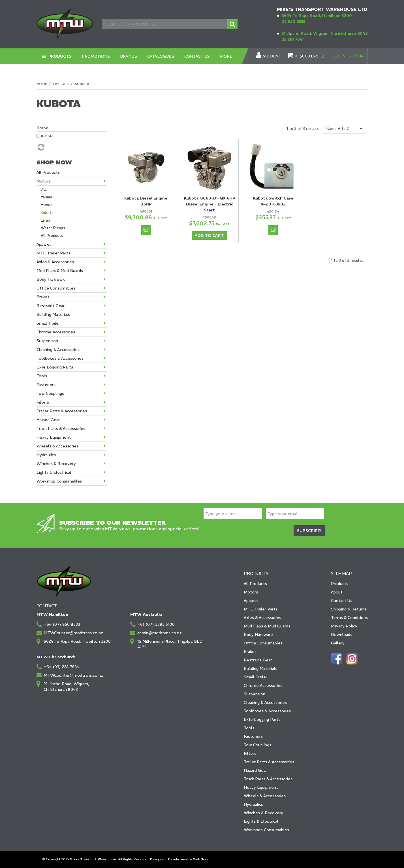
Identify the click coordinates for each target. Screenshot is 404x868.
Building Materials (260, 668)
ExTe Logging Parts (262, 719)
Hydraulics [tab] (46, 455)
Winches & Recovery (263, 813)
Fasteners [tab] (46, 385)
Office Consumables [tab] (56, 288)
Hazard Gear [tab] (48, 420)
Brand (42, 128)
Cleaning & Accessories (265, 702)
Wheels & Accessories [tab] (57, 446)
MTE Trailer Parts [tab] (53, 253)
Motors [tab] (44, 181)
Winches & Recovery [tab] (56, 464)
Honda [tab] (47, 205)
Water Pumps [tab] (53, 228)
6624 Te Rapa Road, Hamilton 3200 (317, 16)
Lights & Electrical (261, 821)
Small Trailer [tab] (48, 323)
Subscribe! (309, 531)
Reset (40, 147)
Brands (129, 56)
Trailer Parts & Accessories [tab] (62, 411)
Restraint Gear (258, 660)
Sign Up (356, 56)
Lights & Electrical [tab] (54, 472)
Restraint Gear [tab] (51, 306)
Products (60, 56)
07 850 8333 (293, 22)
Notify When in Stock (146, 230)
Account (272, 56)
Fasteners (253, 736)
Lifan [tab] (45, 220)
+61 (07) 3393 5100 (156, 624)
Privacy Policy (344, 626)
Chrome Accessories (263, 685)
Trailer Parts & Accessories (269, 762)
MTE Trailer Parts (261, 609)
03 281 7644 (293, 39)
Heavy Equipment (261, 787)
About (337, 592)
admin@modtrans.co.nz (160, 633)
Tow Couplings (257, 745)
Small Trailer (256, 677)
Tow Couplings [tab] (50, 393)
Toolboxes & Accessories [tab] (60, 358)
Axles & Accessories (262, 618)
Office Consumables (263, 643)
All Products (255, 584)
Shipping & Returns (349, 609)
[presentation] (247, 531)
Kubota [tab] (47, 213)
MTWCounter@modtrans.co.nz (73, 633)
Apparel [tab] (44, 244)
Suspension (255, 694)
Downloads (342, 635)
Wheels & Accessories (265, 796)
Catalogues (161, 56)
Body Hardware (258, 635)
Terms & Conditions (349, 618)
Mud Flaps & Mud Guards (267, 626)
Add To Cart (209, 235)
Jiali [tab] (44, 189)
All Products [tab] (48, 172)
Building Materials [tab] (53, 314)
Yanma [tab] (46, 197)
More (226, 56)
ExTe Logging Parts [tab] (55, 367)
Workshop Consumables (266, 830)
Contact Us (197, 56)
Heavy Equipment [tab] (54, 437)
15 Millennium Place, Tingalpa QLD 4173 (170, 644)
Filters (250, 753)
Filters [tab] (43, 402)
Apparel (251, 601)
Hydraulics (253, 804)
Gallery (338, 643)
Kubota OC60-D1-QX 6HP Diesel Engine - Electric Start (210, 204)
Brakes (250, 651)
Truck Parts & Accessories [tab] (61, 428)
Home (42, 84)
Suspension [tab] (47, 341)
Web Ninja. (201, 859)
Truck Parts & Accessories (268, 779)
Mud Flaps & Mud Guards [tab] (60, 271)
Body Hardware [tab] (51, 279)
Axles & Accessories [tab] (55, 262)
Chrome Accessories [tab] (56, 332)
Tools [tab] (42, 376)
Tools (249, 728)
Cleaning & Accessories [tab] (58, 350)
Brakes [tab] (43, 297)
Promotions (96, 56)
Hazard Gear (255, 770)
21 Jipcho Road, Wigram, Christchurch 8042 (325, 33)
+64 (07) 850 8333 (62, 624)
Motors (61, 84)
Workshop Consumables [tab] (59, 481)
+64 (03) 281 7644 (62, 667)
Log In (339, 56)
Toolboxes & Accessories (267, 711)
